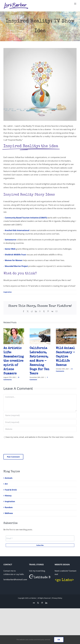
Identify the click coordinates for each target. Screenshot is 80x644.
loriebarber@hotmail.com (15, 580)
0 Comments (11, 378)
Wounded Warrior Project (16, 266)
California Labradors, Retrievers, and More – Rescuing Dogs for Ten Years (39, 361)
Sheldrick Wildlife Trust (15, 255)
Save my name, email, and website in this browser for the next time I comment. (40, 437)
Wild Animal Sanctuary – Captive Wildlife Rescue (65, 357)
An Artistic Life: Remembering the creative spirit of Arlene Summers (14, 361)
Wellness (9, 513)
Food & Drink (11, 490)
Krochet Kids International (17, 230)
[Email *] (40, 538)
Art (6, 484)
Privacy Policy (57, 598)
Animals (9, 478)
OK (59, 640)
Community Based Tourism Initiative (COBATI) (26, 218)
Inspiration (8, 292)
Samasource (10, 240)
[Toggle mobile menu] (75, 4)
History (8, 496)
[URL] (40, 429)
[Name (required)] (40, 415)
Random (9, 507)
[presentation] (21, 446)
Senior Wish (10, 249)
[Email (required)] (40, 422)
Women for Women (14, 260)
